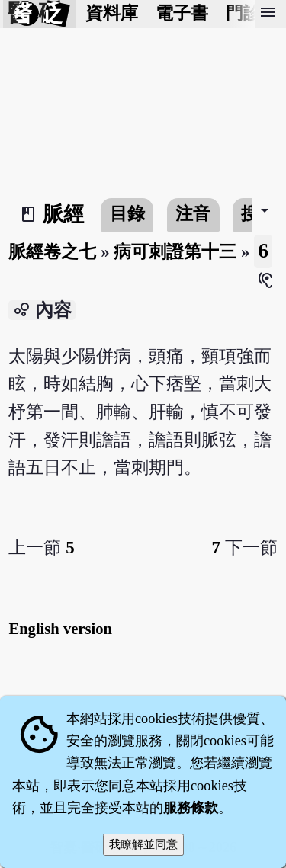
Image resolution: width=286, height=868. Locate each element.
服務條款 (191, 808)
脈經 (63, 214)
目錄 (127, 214)
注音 (193, 214)
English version (60, 629)
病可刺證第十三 (175, 252)
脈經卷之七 (52, 252)
